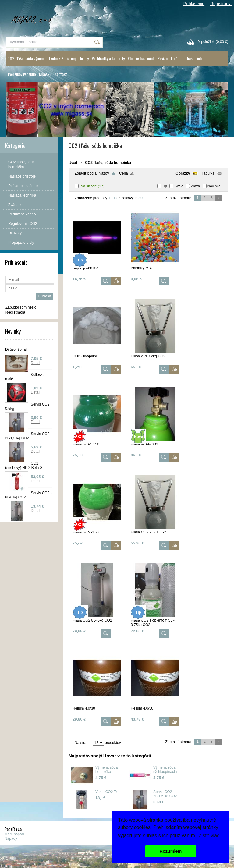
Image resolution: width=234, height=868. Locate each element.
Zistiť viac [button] (209, 836)
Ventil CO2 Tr (106, 792)
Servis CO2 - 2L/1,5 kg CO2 (28, 436)
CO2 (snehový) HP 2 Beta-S (24, 466)
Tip (165, 186)
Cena (124, 173)
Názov (104, 173)
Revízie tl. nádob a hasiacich (180, 58)
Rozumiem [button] (171, 851)
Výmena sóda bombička (106, 770)
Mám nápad (14, 834)
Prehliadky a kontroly (108, 58)
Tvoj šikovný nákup (22, 74)
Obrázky (183, 173)
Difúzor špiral (16, 349)
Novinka (214, 186)
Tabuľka (208, 173)
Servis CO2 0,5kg (27, 406)
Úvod (73, 163)
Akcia (179, 186)
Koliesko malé (25, 377)
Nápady (11, 838)
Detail (35, 363)
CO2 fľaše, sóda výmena (26, 58)
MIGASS (45, 74)
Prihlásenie (194, 4)
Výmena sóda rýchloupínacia (165, 770)
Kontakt (61, 74)
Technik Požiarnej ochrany (69, 58)
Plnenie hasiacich (141, 58)
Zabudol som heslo (21, 307)
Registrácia (221, 4)
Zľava (195, 186)
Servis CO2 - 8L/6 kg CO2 (28, 495)
